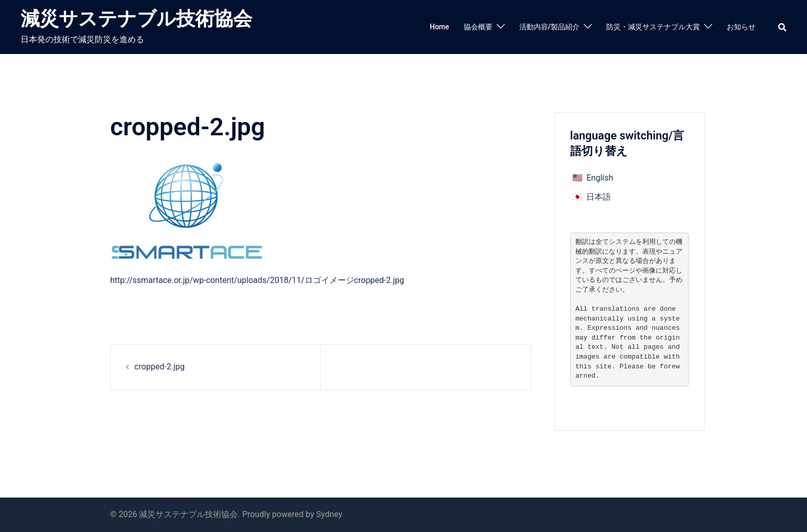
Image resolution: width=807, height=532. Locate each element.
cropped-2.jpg (160, 367)
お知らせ (741, 27)
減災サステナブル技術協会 (136, 19)
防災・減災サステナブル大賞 (653, 27)
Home (440, 27)
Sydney (329, 514)
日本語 (599, 197)
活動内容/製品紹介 (549, 27)
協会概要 (478, 27)
